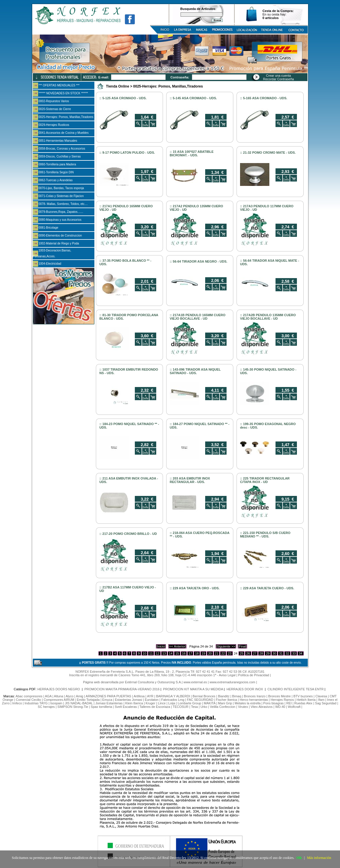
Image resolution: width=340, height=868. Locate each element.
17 (190, 653)
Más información (319, 858)
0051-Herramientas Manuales (58, 141)
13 (164, 653)
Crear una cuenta (279, 76)
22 (223, 653)
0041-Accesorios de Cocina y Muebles (64, 133)
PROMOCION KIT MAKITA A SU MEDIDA (193, 689)
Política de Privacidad (254, 675)
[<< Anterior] (177, 646)
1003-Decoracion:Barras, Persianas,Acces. (52, 253)
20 (210, 653)
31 (281, 653)
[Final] (242, 646)
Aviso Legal (227, 675)
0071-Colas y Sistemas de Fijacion (61, 196)
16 (184, 653)
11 (151, 653)
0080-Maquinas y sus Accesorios (60, 220)
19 (203, 653)
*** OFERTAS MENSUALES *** (59, 85)
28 (261, 653)
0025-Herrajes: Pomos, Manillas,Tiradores (66, 117)
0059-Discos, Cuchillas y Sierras (60, 156)
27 (255, 653)
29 (268, 653)
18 (197, 653)
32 (287, 653)
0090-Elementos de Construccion (60, 236)
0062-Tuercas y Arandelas (56, 180)
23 (229, 653)
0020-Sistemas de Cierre (55, 109)
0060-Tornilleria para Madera (57, 164)
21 (217, 653)
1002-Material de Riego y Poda (59, 243)
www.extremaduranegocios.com (232, 682)
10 (144, 653)
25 (242, 653)
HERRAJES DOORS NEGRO (59, 689)
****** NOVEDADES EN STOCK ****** (63, 93)
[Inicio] (161, 646)
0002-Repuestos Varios (54, 101)
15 (177, 653)
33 (294, 653)
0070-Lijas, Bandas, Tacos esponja (61, 188)
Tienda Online (118, 86)
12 (157, 653)
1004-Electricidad (50, 264)
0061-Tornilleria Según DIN (56, 172)
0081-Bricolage (49, 228)
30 (274, 653)
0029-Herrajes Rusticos (54, 125)
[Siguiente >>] (226, 646)
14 (171, 653)
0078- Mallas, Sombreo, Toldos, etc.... (63, 204)
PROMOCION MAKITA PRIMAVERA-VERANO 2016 (122, 689)
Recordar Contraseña (279, 79)
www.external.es (195, 682)
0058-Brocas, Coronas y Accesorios (62, 149)
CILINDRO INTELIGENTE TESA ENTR (296, 689)
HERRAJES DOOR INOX (245, 689)
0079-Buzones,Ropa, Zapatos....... (61, 212)
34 (300, 653)
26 (248, 653)
